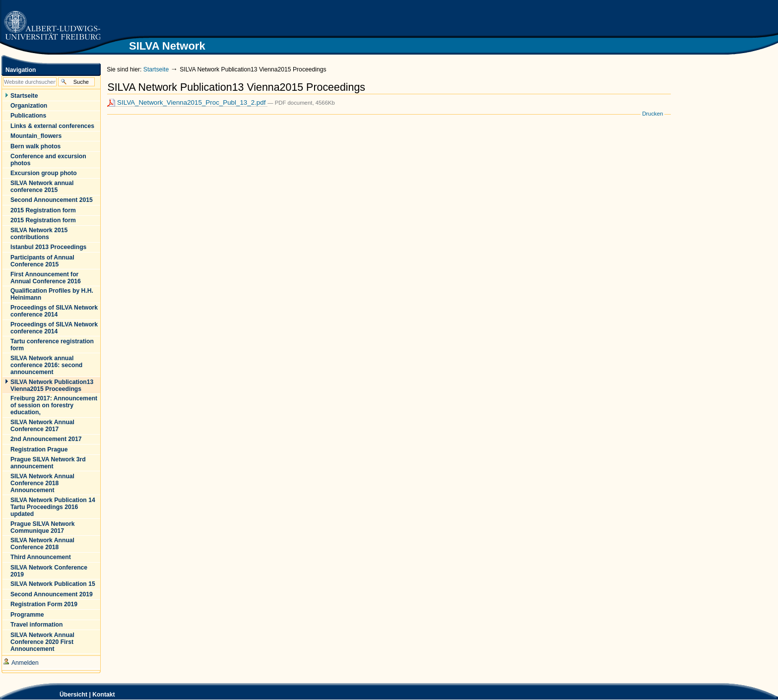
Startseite (156, 69)
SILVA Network (649, 18)
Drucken (652, 114)
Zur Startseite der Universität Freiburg (52, 26)
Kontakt (103, 695)
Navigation (21, 70)
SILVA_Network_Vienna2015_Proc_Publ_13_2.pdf (187, 103)
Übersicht (73, 695)
